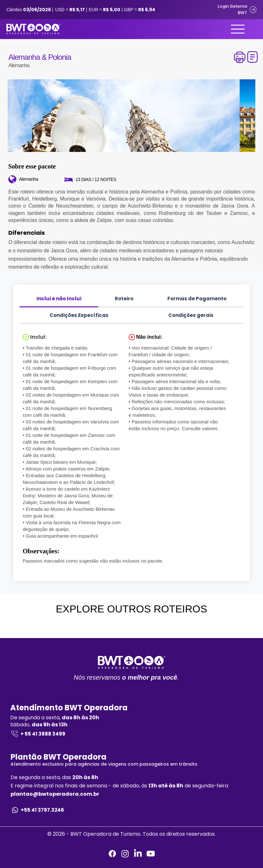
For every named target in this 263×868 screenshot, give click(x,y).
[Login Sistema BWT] (232, 10)
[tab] (59, 299)
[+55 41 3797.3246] (131, 810)
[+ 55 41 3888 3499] (131, 734)
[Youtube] (151, 854)
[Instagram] (125, 854)
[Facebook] (112, 854)
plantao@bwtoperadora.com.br (55, 794)
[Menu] (238, 29)
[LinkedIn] (138, 854)
